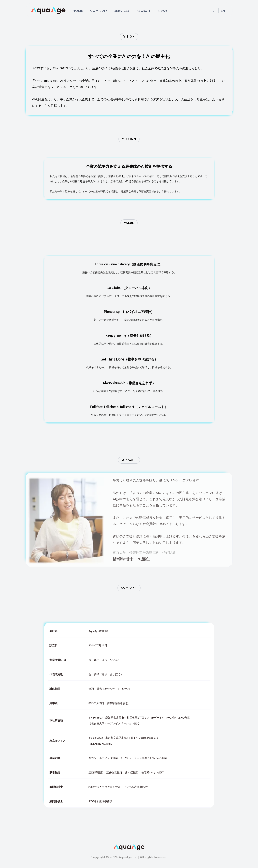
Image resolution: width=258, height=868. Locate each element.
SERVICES (122, 10)
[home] (48, 10)
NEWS (163, 10)
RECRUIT (143, 10)
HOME (78, 10)
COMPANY (99, 10)
